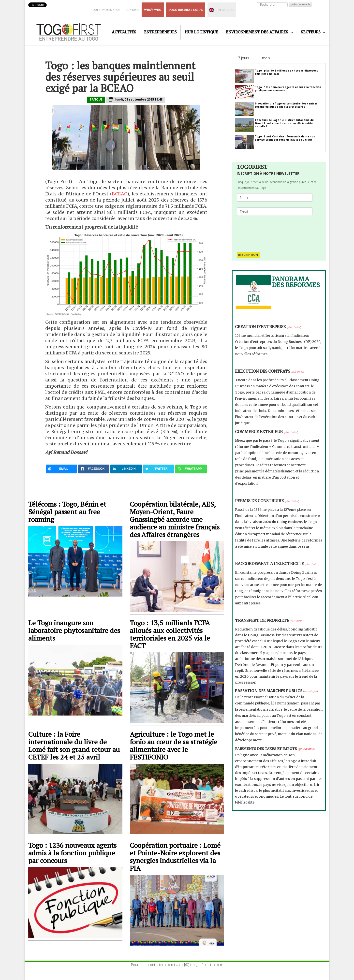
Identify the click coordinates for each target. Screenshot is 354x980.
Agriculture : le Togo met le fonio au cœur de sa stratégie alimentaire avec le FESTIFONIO (174, 746)
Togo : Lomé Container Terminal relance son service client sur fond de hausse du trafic (285, 138)
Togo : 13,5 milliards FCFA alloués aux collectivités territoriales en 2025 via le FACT (170, 634)
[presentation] (277, 231)
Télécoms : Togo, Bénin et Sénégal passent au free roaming (67, 512)
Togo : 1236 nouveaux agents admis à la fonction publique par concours (72, 853)
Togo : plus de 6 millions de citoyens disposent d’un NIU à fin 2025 (286, 72)
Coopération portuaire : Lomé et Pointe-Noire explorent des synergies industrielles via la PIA (175, 857)
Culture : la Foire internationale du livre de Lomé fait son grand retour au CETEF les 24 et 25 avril (74, 746)
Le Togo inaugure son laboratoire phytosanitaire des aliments (74, 630)
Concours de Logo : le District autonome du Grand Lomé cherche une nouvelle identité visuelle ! (284, 123)
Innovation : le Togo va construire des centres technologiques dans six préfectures (286, 105)
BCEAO (119, 194)
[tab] (242, 58)
